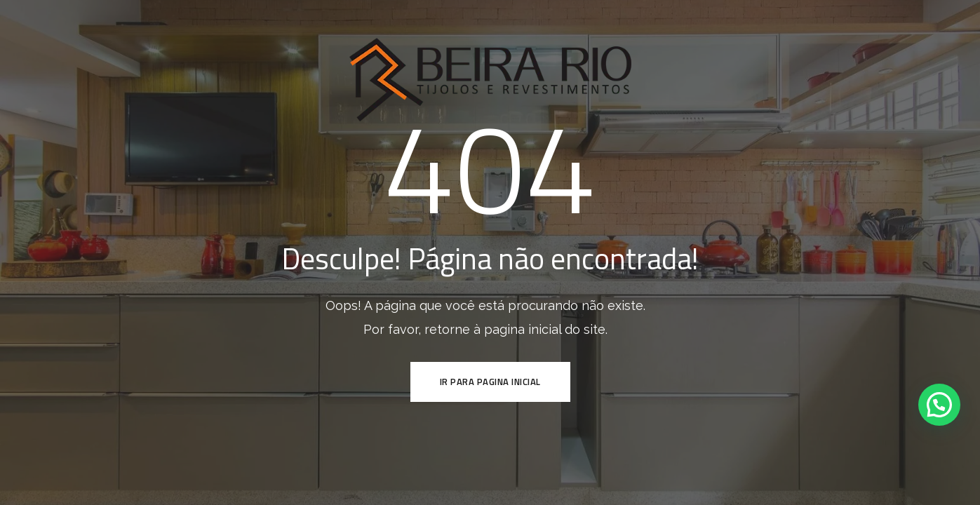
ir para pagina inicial (490, 382)
